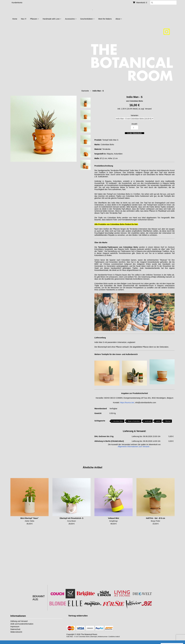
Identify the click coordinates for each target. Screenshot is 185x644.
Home (15, 19)
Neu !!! (24, 19)
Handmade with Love (52, 19)
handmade (148, 421)
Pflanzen (34, 19)
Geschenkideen (87, 19)
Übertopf (168, 421)
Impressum (15, 627)
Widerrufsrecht (16, 632)
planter (158, 421)
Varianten (135, 115)
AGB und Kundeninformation (22, 624)
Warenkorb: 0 (140, 3)
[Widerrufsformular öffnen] (78, 616)
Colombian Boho (118, 421)
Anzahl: (135, 124)
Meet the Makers (105, 19)
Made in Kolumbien (134, 421)
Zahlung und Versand (19, 621)
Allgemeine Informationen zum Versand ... (135, 447)
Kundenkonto (17, 3)
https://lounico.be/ (127, 403)
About (119, 19)
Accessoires (71, 19)
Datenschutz (15, 629)
